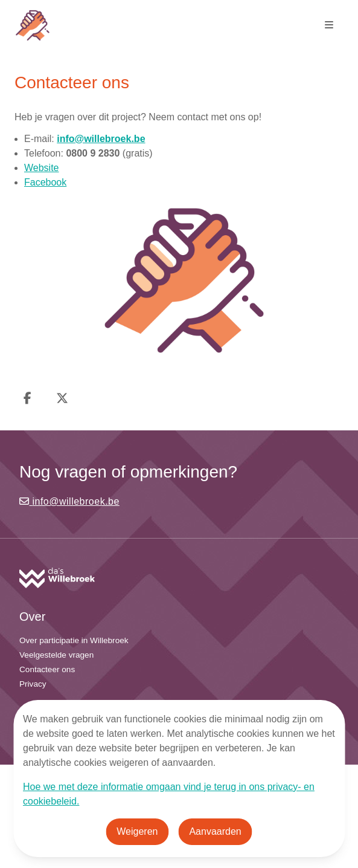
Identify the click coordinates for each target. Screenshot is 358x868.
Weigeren (137, 831)
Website (42, 168)
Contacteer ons (47, 669)
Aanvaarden (215, 831)
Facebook (45, 182)
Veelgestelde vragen (56, 655)
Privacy (33, 684)
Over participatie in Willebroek (74, 640)
